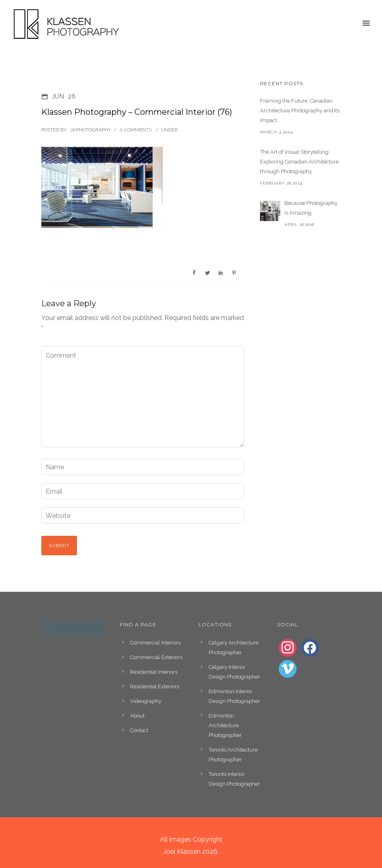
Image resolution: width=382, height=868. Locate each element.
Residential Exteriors (155, 686)
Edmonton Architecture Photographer (225, 725)
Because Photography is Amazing (311, 208)
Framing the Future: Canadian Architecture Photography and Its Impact (300, 111)
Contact (139, 730)
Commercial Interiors (155, 643)
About (137, 716)
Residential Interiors (154, 672)
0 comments (136, 130)
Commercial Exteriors (156, 657)
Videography (146, 701)
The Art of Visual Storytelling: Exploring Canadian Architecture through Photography (299, 162)
